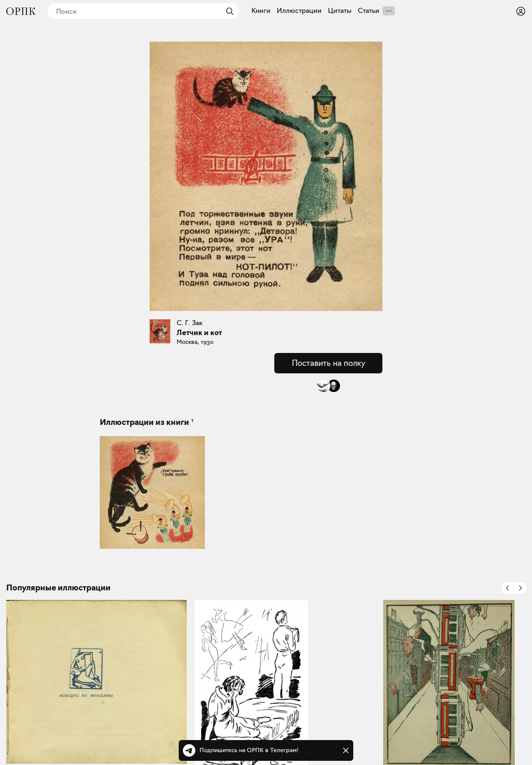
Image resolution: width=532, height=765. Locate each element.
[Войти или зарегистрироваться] (521, 11)
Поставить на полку (329, 363)
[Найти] (228, 11)
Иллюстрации (299, 11)
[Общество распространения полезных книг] (21, 11)
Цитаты (340, 11)
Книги (261, 11)
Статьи (369, 11)
